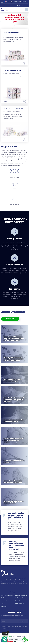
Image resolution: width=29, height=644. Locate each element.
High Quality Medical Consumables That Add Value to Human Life (16, 516)
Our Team (4, 598)
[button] (5, 639)
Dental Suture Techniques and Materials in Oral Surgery (13, 440)
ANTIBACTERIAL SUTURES (13, 71)
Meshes (16, 2)
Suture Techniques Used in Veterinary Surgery (13, 421)
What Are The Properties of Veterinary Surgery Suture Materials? (14, 400)
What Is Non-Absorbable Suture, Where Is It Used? (13, 482)
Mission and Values (20, 598)
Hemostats (24, 2)
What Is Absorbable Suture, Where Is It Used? (14, 502)
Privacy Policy (5, 601)
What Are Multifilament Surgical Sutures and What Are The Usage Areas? (14, 339)
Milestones (4, 606)
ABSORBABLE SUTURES (11, 32)
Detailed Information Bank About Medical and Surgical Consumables (17, 545)
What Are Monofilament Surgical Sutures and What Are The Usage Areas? (14, 359)
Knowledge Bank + (10, 319)
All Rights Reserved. (6, 636)
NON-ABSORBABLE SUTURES (14, 109)
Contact (3, 604)
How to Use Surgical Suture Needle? (13, 461)
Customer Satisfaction (21, 595)
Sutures (20, 2)
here (8, 628)
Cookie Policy (19, 601)
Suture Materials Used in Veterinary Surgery (13, 380)
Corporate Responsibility (7, 595)
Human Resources (20, 604)
